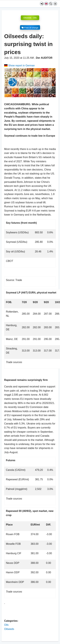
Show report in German (19, 66)
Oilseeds (9, 629)
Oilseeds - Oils (30, 18)
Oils (6, 625)
